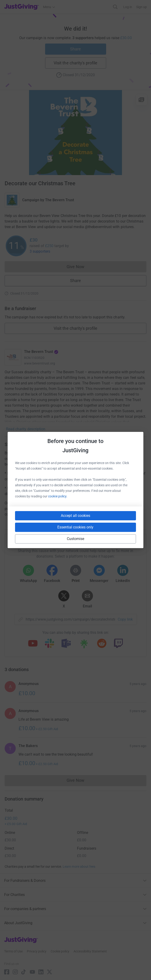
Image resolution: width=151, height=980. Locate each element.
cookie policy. (58, 496)
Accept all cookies (75, 516)
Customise (76, 539)
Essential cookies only (75, 527)
